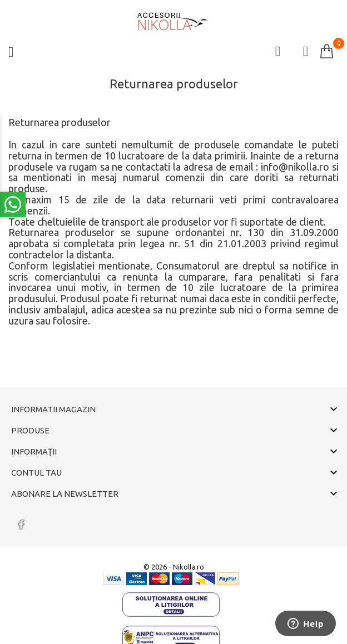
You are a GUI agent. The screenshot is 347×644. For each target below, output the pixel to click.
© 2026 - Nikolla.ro (174, 567)
